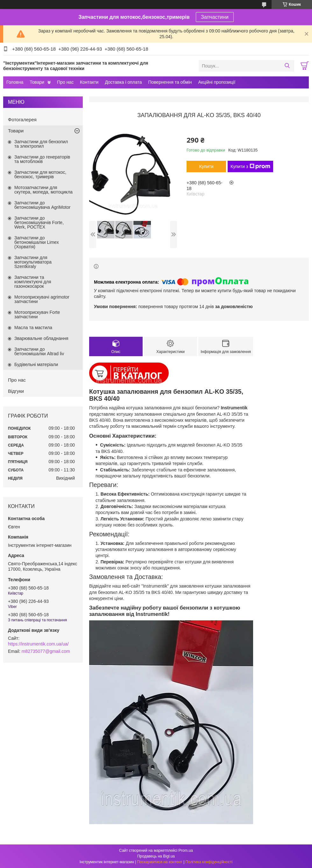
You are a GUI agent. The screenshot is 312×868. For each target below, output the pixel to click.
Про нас (65, 82)
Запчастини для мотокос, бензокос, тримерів (40, 174)
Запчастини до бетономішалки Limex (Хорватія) (37, 242)
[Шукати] (287, 66)
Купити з (250, 166)
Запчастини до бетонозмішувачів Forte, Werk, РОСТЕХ (39, 222)
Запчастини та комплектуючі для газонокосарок (33, 282)
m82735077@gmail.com (46, 651)
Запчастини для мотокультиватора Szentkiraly (33, 262)
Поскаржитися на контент (160, 862)
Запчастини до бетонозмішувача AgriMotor (42, 205)
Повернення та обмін (170, 82)
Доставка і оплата (123, 82)
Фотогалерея (22, 120)
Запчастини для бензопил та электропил (41, 144)
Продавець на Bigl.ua (156, 856)
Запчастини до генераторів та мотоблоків (42, 159)
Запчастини (215, 17)
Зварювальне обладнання (41, 338)
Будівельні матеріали (36, 364)
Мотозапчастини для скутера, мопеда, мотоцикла (43, 190)
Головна (15, 82)
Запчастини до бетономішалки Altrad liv (39, 351)
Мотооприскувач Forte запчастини (37, 314)
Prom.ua (186, 850)
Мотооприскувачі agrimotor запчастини (42, 299)
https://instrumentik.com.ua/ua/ (38, 644)
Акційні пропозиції (217, 82)
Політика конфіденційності (209, 862)
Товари (37, 82)
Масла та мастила (33, 328)
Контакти (89, 82)
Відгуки (16, 391)
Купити (206, 166)
